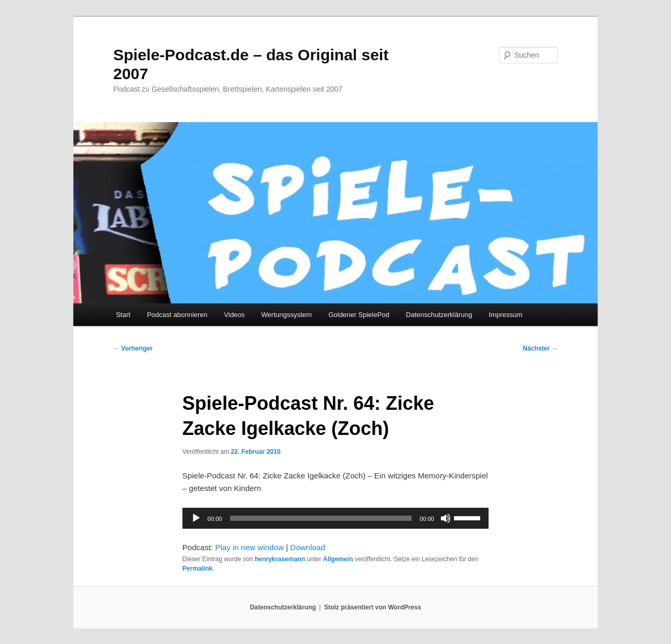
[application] (335, 518)
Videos (234, 315)
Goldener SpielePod (359, 315)
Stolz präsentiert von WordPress (372, 607)
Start (123, 315)
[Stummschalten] (446, 518)
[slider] (321, 518)
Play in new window (249, 547)
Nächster (540, 348)
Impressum (505, 315)
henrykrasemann (280, 559)
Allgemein (338, 559)
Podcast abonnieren (177, 315)
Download (308, 547)
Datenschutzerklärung (439, 315)
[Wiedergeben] (196, 518)
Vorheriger (133, 348)
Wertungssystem (286, 315)
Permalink (197, 569)
